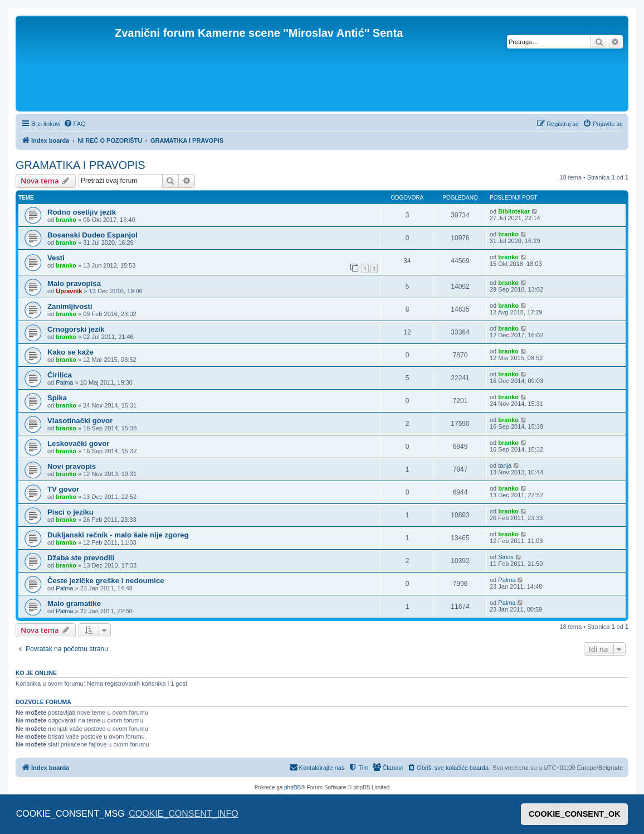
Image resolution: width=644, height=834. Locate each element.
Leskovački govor (78, 443)
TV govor (63, 489)
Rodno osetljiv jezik (82, 212)
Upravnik (69, 291)
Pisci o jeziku (70, 512)
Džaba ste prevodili (81, 558)
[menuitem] (75, 124)
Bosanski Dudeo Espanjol (92, 235)
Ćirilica (60, 375)
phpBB (292, 787)
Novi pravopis (72, 466)
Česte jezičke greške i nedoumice (106, 581)
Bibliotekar (514, 211)
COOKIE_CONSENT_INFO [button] (183, 814)
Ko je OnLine (36, 673)
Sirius (506, 557)
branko (66, 220)
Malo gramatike (74, 603)
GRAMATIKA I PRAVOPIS (80, 165)
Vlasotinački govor (80, 421)
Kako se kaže (70, 352)
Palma (64, 382)
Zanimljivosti (70, 306)
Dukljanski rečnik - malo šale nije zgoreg (118, 535)
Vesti (56, 258)
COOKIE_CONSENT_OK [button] (575, 814)
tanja (505, 466)
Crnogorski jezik (76, 329)
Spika (57, 398)
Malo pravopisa (74, 283)
